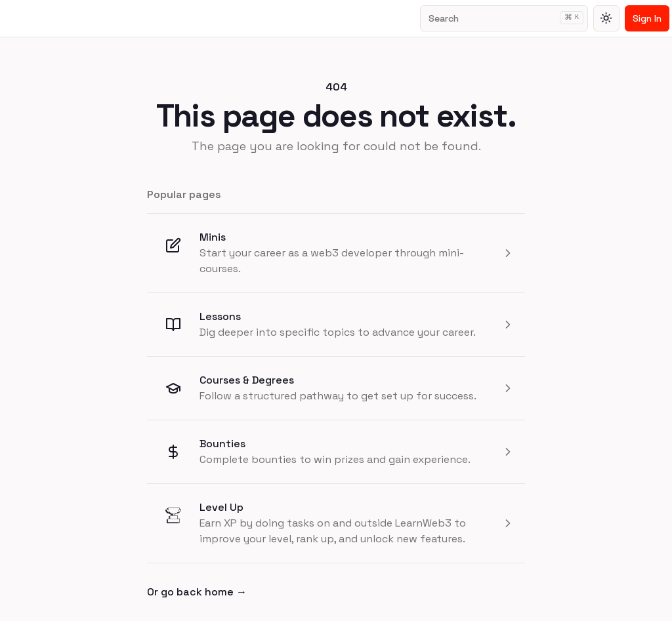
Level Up (221, 507)
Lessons (220, 316)
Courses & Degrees (247, 380)
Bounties (222, 444)
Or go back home (197, 592)
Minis (213, 237)
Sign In (647, 18)
